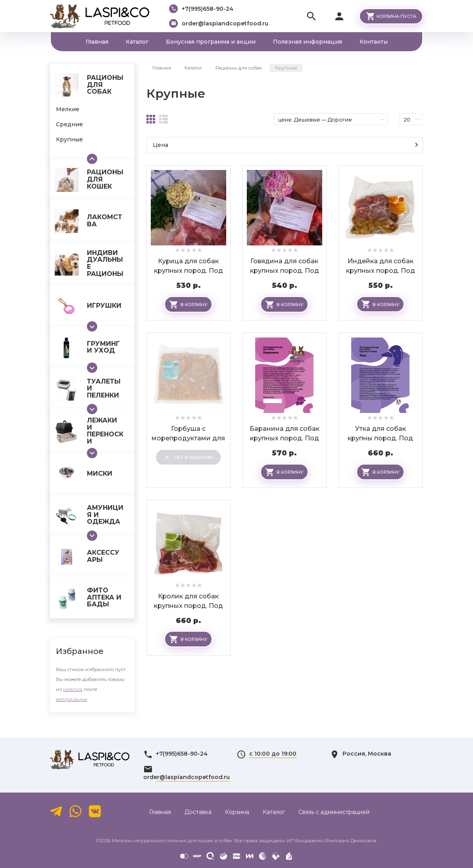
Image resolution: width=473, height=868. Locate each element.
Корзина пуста (396, 16)
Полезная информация (308, 42)
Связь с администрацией (334, 812)
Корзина (237, 812)
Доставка (198, 812)
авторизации (71, 699)
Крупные (176, 94)
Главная (97, 42)
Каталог (137, 42)
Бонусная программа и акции (211, 42)
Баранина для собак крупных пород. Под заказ (285, 438)
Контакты (374, 42)
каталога (73, 689)
